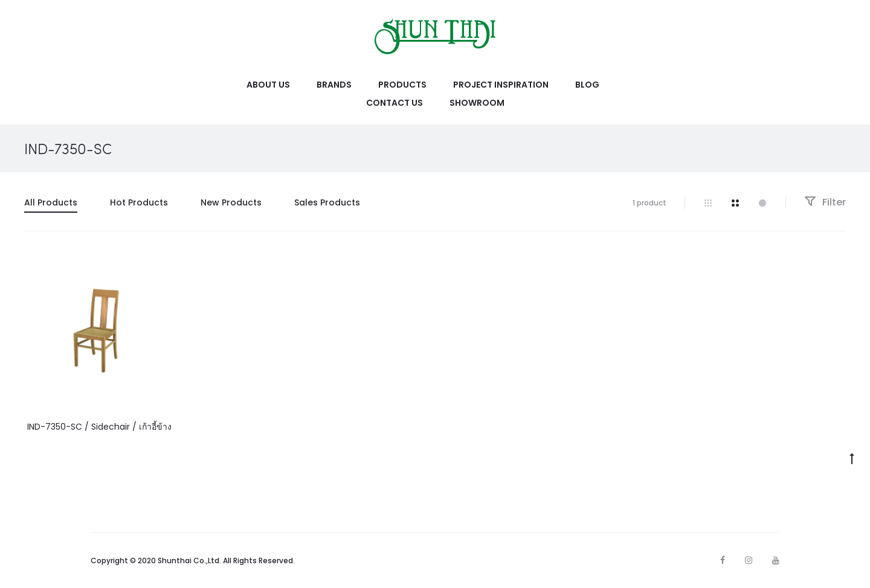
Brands (334, 85)
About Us (268, 85)
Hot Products (139, 202)
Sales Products (327, 202)
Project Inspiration (501, 85)
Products (402, 85)
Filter (825, 202)
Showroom (477, 103)
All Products (51, 202)
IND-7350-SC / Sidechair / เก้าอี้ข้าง (99, 427)
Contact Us (395, 103)
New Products (231, 202)
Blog (587, 85)
